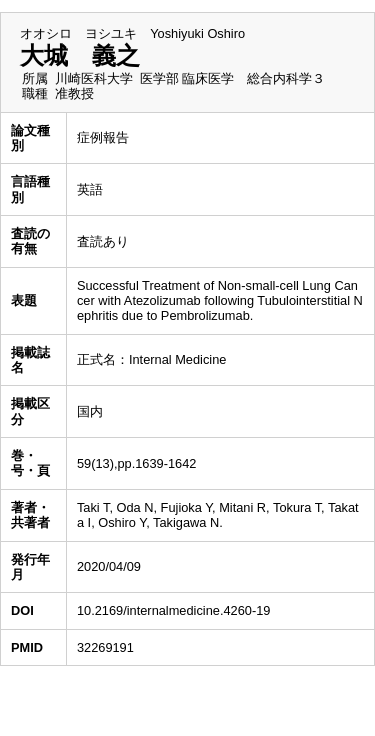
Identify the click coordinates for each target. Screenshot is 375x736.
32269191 (105, 647)
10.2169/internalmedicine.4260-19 (174, 610)
